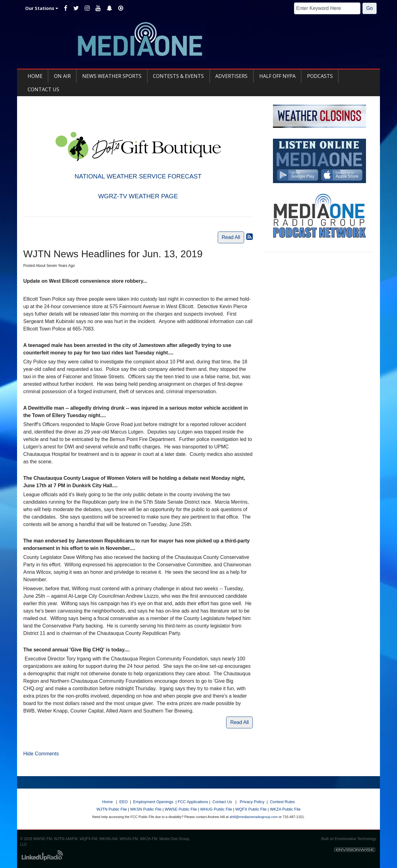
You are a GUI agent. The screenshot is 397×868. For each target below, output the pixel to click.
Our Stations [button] (42, 8)
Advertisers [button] (231, 76)
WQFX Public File (251, 809)
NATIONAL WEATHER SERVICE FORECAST (138, 176)
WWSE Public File (181, 809)
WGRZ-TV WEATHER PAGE (138, 196)
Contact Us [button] (43, 89)
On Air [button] (62, 76)
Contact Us (222, 802)
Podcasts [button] (320, 76)
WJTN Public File (112, 809)
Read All (231, 237)
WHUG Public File (216, 809)
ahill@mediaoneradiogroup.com (254, 817)
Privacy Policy (252, 802)
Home (107, 802)
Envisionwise (345, 839)
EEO (124, 802)
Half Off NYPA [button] (277, 76)
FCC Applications (193, 802)
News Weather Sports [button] (112, 76)
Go (370, 8)
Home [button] (35, 76)
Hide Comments (41, 754)
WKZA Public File (285, 809)
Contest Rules (282, 802)
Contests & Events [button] (178, 76)
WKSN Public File (146, 809)
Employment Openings (153, 802)
